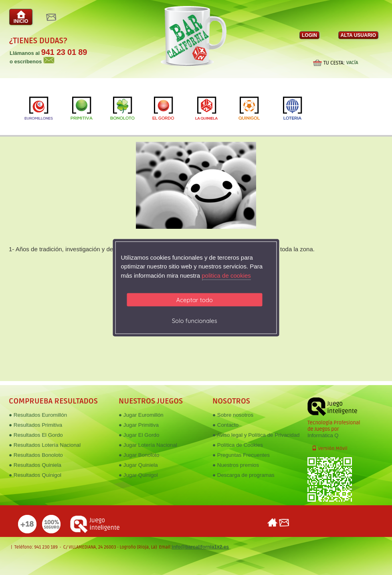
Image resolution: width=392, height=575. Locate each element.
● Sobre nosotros (233, 415)
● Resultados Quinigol (35, 475)
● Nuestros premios (236, 465)
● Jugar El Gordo (139, 435)
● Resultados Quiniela (35, 465)
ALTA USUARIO (358, 35)
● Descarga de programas (243, 475)
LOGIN (309, 35)
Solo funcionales (195, 321)
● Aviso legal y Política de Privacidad (256, 435)
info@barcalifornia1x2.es (200, 547)
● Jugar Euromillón (141, 415)
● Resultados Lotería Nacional (45, 445)
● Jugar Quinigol (138, 475)
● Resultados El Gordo (36, 435)
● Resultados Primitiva (35, 425)
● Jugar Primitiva (139, 425)
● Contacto (225, 425)
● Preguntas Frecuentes (241, 455)
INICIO (21, 17)
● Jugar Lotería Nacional (148, 445)
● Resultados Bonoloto (36, 455)
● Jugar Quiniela (138, 465)
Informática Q (323, 435)
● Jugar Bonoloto (139, 455)
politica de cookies (226, 275)
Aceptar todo (195, 300)
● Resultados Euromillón (38, 415)
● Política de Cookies (238, 445)
